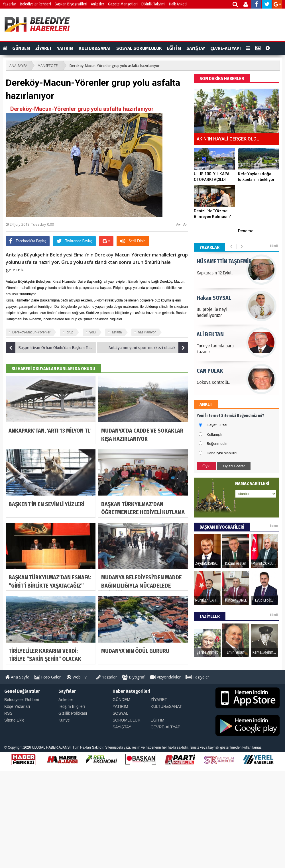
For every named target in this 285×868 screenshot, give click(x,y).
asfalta (117, 332)
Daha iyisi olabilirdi (222, 453)
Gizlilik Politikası (73, 713)
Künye (64, 720)
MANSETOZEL (48, 66)
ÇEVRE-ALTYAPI (226, 48)
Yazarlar (10, 4)
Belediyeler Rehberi (35, 4)
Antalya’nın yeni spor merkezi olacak (148, 348)
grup (70, 332)
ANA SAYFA (18, 66)
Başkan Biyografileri (71, 4)
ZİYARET (44, 48)
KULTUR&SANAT (95, 48)
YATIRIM (65, 48)
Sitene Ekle (14, 720)
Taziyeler (197, 677)
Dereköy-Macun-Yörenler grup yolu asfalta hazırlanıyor (115, 66)
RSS (8, 713)
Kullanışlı (214, 434)
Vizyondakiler (165, 677)
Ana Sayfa (17, 677)
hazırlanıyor (147, 332)
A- (185, 224)
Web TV (77, 677)
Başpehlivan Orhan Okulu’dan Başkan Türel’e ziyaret (51, 348)
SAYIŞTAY (196, 48)
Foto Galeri (48, 677)
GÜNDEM (21, 48)
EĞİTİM (174, 48)
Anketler (98, 4)
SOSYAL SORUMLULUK (139, 48)
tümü (274, 246)
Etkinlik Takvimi (153, 4)
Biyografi (134, 677)
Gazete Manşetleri (123, 4)
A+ (178, 224)
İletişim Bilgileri (72, 706)
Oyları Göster (234, 466)
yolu (93, 332)
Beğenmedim (218, 444)
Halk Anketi (178, 4)
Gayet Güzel (217, 425)
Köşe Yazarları (17, 706)
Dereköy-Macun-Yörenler (31, 332)
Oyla (206, 466)
